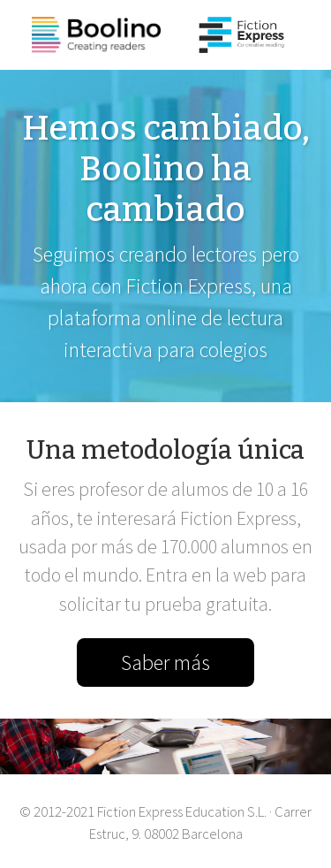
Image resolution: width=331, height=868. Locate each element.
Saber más (165, 662)
